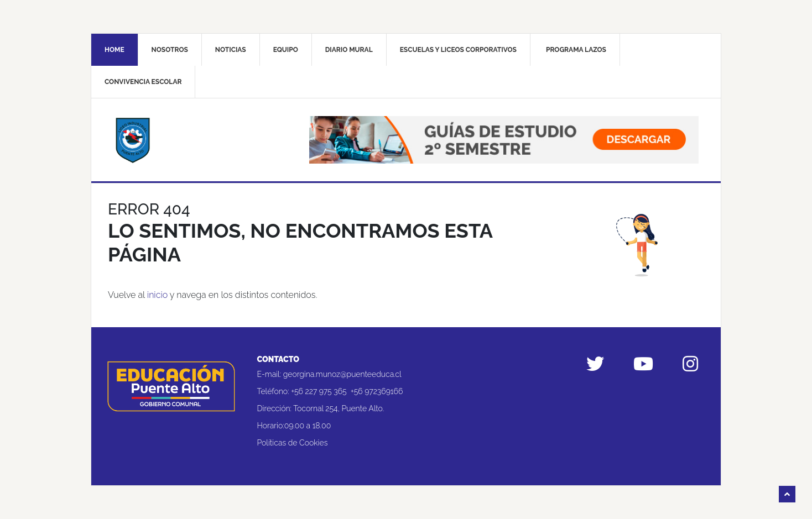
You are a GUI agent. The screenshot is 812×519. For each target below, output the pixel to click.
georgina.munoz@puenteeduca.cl (342, 374)
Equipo (286, 50)
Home (114, 50)
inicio (157, 295)
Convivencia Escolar (143, 82)
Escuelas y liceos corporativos (458, 50)
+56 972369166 (377, 391)
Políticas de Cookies (293, 443)
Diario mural (349, 50)
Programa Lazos (576, 50)
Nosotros (170, 50)
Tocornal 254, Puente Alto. (339, 408)
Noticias (231, 50)
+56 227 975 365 (319, 391)
